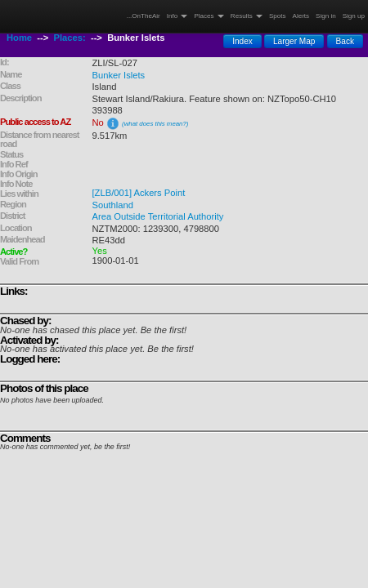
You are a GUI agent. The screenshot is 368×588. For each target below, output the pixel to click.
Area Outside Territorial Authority (158, 216)
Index (242, 41)
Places (209, 16)
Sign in (326, 16)
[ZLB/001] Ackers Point (139, 193)
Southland (113, 205)
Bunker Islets (119, 75)
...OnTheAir (144, 16)
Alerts (301, 16)
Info (177, 16)
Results (247, 16)
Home (19, 38)
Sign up (354, 16)
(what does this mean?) (155, 124)
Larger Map (294, 41)
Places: (70, 38)
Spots (278, 16)
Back (345, 41)
